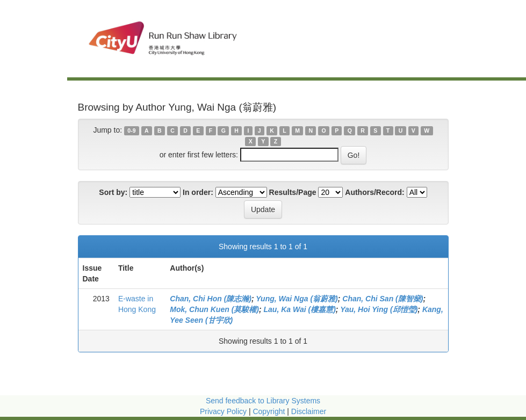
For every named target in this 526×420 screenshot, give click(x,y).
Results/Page (293, 192)
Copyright (270, 411)
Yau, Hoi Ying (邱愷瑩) (379, 309)
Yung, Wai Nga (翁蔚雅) (297, 299)
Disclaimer (309, 411)
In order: (198, 192)
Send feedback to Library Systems (263, 401)
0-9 (131, 131)
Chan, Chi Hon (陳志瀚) (211, 299)
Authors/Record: (374, 192)
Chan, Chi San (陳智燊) (383, 299)
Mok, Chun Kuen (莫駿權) (214, 309)
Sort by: (113, 192)
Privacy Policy (223, 411)
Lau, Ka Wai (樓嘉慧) (300, 309)
